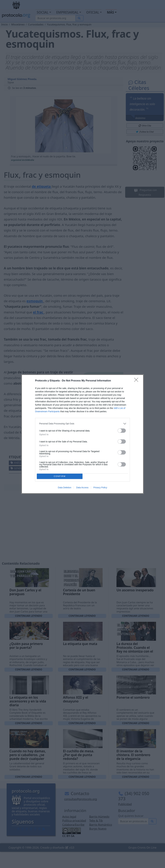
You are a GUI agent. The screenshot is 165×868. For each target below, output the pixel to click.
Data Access (82, 488)
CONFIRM (60, 476)
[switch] (122, 431)
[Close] (137, 381)
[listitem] (82, 424)
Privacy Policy (100, 488)
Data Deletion (65, 488)
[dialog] (82, 434)
